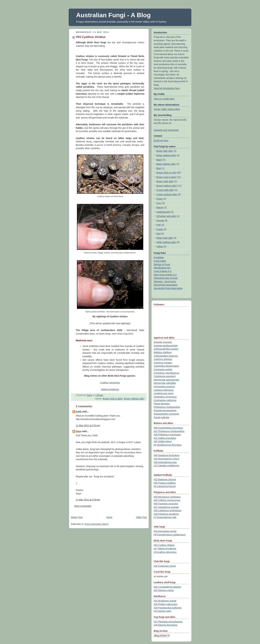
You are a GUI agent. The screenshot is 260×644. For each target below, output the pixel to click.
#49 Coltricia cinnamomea (167, 500)
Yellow (160, 247)
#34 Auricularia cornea (165, 531)
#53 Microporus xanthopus (167, 497)
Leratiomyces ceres (164, 393)
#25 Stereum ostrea (164, 590)
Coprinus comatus (163, 363)
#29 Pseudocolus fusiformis (168, 608)
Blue (159, 168)
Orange (160, 221)
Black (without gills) (166, 164)
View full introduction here (167, 88)
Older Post (141, 517)
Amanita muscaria (163, 342)
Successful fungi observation (168, 288)
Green (160, 199)
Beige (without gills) (166, 155)
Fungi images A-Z (163, 271)
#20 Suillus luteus (163, 441)
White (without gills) (166, 242)
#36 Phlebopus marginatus (167, 435)
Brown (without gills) (134, 399)
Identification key (162, 268)
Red (158, 234)
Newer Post (77, 517)
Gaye (79, 431)
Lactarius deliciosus (164, 390)
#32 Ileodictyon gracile (165, 601)
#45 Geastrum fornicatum (167, 455)
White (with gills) (165, 238)
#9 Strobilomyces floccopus (168, 445)
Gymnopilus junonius (164, 387)
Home (109, 517)
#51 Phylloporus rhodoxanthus (169, 431)
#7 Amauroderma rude (165, 517)
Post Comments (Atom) (97, 524)
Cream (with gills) (165, 190)
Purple (160, 229)
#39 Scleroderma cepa (165, 462)
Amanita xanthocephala (166, 346)
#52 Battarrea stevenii (165, 480)
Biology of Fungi (162, 265)
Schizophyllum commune (166, 414)
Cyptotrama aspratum (165, 376)
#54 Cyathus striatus (164, 545)
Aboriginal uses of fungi (166, 278)
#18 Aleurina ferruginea (165, 625)
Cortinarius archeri (163, 370)
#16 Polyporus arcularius (166, 514)
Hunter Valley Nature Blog (167, 109)
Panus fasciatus (162, 404)
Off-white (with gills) (166, 216)
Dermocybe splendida (165, 383)
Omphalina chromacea (165, 397)
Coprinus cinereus (163, 359)
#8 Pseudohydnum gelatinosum (170, 535)
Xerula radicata (161, 417)
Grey (159, 203)
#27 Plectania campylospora (168, 622)
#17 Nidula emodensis (165, 549)
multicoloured (163, 212)
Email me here (161, 141)
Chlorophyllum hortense (166, 356)
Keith (79, 412)
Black (159, 160)
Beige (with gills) (165, 151)
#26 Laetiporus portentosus (167, 511)
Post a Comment (83, 506)
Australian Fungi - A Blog (113, 15)
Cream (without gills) (167, 195)
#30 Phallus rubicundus (166, 604)
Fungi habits (160, 261)
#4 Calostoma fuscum (165, 486)
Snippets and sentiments (166, 130)
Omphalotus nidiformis (165, 400)
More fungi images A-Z (165, 275)
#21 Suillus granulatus (165, 438)
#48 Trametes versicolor (166, 504)
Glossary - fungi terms (165, 282)
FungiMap (159, 258)
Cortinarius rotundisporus (166, 373)
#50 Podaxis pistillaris (165, 483)
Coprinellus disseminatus (166, 366)
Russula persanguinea (165, 410)
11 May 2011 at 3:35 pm (88, 500)
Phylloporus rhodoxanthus (167, 407)
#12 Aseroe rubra (162, 611)
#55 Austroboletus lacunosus (168, 428)
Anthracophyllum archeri (166, 349)
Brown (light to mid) (166, 173)
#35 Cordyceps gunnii (165, 566)
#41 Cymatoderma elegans (167, 587)
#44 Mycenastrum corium (166, 459)
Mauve (160, 208)
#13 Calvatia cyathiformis (166, 466)
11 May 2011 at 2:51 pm (88, 426)
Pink (159, 225)
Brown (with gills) (165, 182)
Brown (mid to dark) (113, 399)
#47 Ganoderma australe (166, 507)
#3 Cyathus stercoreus (165, 552)
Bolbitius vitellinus (163, 352)
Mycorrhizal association (166, 285)
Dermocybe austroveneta (166, 380)
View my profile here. (164, 99)
